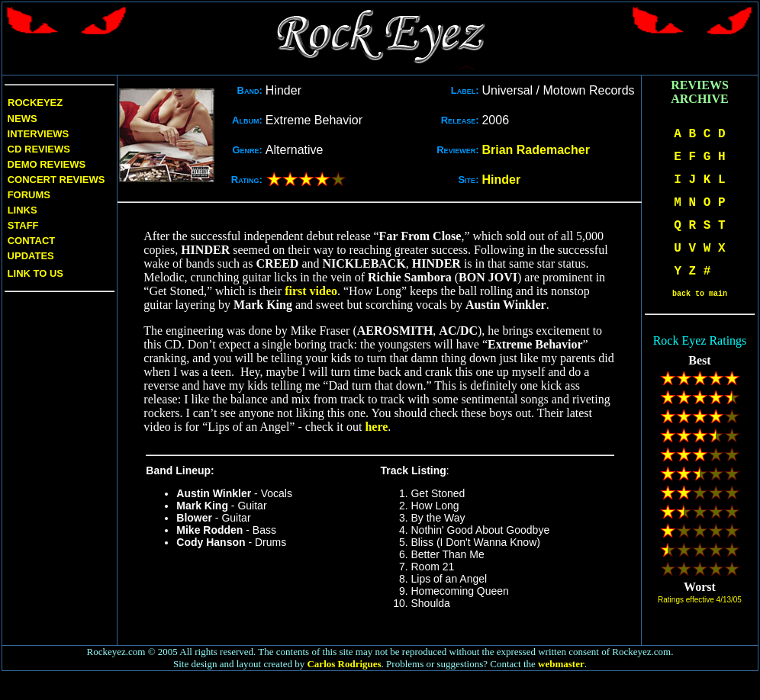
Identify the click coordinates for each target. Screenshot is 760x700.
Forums (29, 195)
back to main (700, 294)
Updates (29, 256)
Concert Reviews (56, 180)
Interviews (37, 134)
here (376, 427)
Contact (32, 241)
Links (23, 210)
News (21, 119)
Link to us (34, 273)
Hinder (501, 180)
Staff (23, 225)
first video (311, 291)
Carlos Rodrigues (344, 664)
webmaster (561, 664)
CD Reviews (37, 149)
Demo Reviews (45, 164)
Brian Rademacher (535, 150)
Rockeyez (35, 103)
